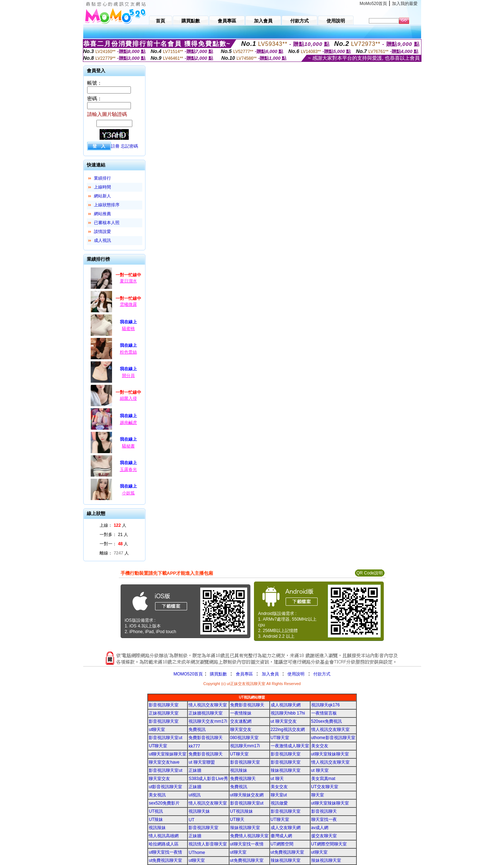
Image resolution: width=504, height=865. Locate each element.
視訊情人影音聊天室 (208, 844)
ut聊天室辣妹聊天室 (168, 754)
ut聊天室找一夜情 (247, 844)
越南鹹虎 (128, 423)
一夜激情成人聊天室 (290, 746)
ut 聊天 (277, 779)
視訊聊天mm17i (245, 746)
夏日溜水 (128, 281)
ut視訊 (195, 795)
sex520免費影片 (164, 803)
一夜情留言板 (324, 713)
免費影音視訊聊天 (247, 705)
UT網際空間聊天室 (329, 844)
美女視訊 (157, 795)
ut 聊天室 (320, 770)
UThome (197, 853)
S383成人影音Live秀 (208, 779)
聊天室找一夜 (324, 819)
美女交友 (320, 746)
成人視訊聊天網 (286, 705)
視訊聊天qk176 (326, 705)
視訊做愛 (279, 803)
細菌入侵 (128, 398)
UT (191, 820)
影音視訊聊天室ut (165, 738)
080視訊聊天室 (244, 738)
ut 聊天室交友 (284, 721)
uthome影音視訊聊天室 (333, 738)
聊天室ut (279, 795)
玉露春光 (128, 469)
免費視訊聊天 (243, 779)
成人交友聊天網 (286, 828)
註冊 (115, 146)
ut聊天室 (157, 729)
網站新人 (102, 196)
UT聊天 (237, 819)
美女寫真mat (323, 779)
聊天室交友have (164, 762)
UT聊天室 (280, 738)
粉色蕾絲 (128, 352)
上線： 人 (113, 525)
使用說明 (296, 674)
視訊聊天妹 (199, 811)
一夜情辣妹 (241, 713)
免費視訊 (197, 729)
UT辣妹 (156, 819)
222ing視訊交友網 (288, 729)
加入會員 (270, 674)
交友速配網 (241, 721)
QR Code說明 (370, 573)
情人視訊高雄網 (164, 836)
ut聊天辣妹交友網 (247, 795)
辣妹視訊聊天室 (286, 770)
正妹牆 (195, 770)
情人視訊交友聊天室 (208, 705)
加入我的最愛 (405, 4)
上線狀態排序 (107, 205)
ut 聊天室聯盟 (201, 762)
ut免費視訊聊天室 (287, 852)
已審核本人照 (107, 223)
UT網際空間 (282, 844)
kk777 (194, 746)
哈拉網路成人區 (164, 844)
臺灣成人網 (281, 836)
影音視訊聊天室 (164, 705)
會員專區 (244, 674)
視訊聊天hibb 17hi (288, 713)
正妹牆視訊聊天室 (206, 713)
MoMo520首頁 (373, 4)
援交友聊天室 (324, 836)
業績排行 (102, 178)
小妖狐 (128, 493)
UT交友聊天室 (325, 787)
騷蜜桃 (128, 329)
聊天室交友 (241, 729)
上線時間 (102, 187)
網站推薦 (102, 214)
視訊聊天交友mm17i (208, 721)
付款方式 (322, 674)
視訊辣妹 (239, 770)
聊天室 (318, 795)
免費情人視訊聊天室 (249, 836)
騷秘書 (128, 446)
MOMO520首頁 (188, 674)
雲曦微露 (128, 304)
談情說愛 (102, 232)
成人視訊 (102, 240)
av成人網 (320, 828)
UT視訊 (156, 811)
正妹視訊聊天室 (164, 713)
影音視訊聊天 (324, 811)
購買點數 (217, 674)
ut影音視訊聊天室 (165, 787)
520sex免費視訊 (327, 721)
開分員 (128, 376)
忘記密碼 (129, 146)
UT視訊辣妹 (242, 811)
